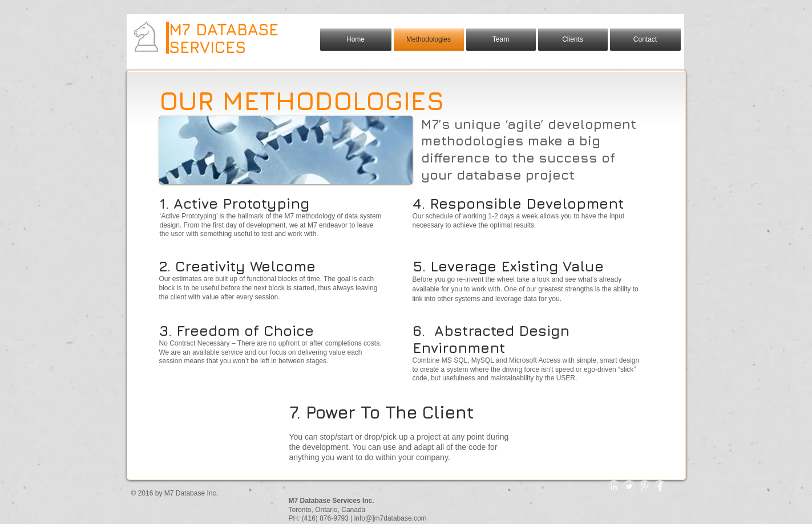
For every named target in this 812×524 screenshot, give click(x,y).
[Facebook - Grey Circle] (660, 487)
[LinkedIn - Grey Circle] (614, 487)
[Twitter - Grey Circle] (629, 487)
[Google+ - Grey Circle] (645, 487)
